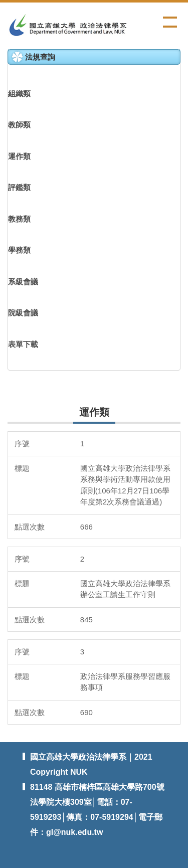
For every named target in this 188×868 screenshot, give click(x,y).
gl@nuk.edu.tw (74, 832)
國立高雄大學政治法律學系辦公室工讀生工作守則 (125, 589)
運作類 (19, 156)
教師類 (19, 125)
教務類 (19, 219)
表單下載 (23, 344)
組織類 (19, 94)
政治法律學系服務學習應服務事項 (125, 682)
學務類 (19, 250)
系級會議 (23, 282)
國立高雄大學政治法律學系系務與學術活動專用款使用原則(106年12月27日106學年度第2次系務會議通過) (125, 485)
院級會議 (23, 313)
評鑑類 (19, 187)
